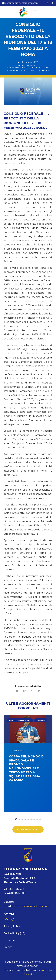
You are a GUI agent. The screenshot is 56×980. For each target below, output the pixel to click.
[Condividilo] (24, 691)
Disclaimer (10, 940)
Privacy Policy (12, 926)
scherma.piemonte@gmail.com (31, 906)
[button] (35, 12)
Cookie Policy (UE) (14, 933)
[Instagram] (52, 3)
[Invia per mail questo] (17, 691)
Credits (8, 947)
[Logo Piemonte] (24, 12)
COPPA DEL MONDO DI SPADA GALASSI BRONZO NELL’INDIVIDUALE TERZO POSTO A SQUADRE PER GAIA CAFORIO (27, 768)
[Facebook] (47, 3)
